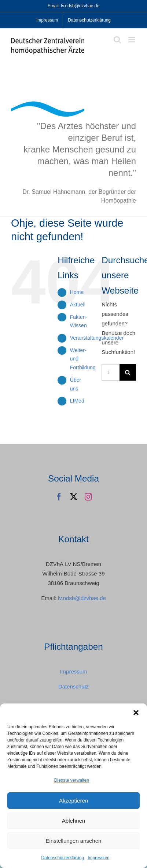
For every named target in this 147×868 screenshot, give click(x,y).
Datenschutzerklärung (63, 858)
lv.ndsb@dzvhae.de (82, 598)
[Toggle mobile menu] (132, 40)
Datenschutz (73, 686)
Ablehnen (73, 821)
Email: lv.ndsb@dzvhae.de (73, 6)
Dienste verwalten (72, 780)
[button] (136, 713)
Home (77, 292)
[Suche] (128, 372)
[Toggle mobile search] (117, 40)
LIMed (77, 401)
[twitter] (74, 497)
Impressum (98, 858)
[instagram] (88, 497)
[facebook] (59, 497)
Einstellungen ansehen (74, 841)
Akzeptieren (73, 801)
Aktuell (78, 305)
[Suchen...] (111, 372)
